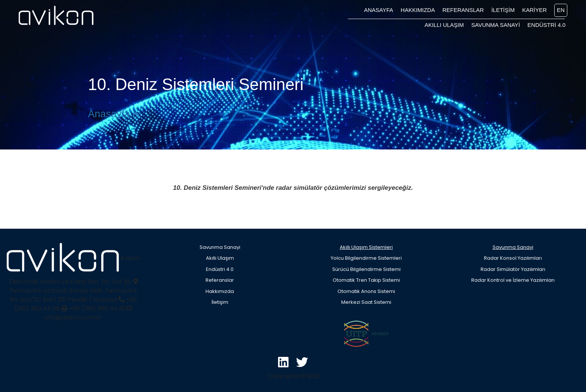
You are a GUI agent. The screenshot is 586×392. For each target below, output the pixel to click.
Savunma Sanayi (220, 247)
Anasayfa (113, 114)
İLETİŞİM (503, 10)
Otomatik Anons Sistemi (366, 291)
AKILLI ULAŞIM (444, 25)
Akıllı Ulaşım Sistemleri (366, 247)
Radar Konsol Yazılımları (513, 258)
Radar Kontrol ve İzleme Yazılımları (513, 280)
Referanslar (220, 280)
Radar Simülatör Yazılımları (513, 269)
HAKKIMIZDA (418, 10)
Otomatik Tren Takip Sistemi (366, 280)
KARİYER (534, 10)
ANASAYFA (379, 10)
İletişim (220, 302)
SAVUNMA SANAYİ (496, 25)
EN (561, 10)
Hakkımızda (220, 291)
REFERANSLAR (463, 10)
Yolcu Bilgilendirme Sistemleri (366, 258)
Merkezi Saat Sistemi (366, 302)
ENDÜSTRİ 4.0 (546, 25)
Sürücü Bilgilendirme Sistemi (366, 269)
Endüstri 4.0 (220, 269)
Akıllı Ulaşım (220, 258)
